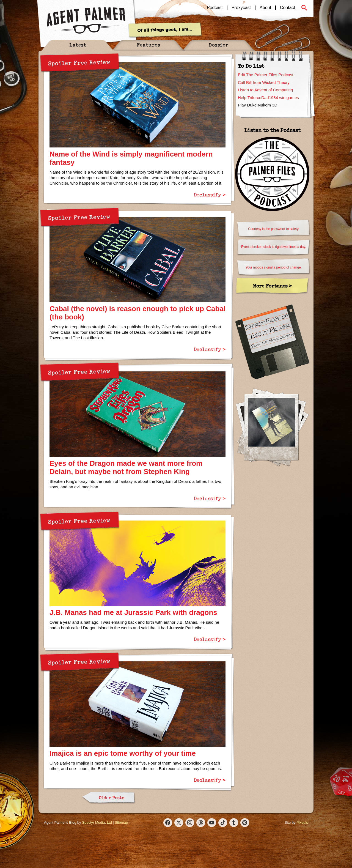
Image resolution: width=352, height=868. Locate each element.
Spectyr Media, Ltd (97, 822)
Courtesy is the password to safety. (274, 229)
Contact (288, 8)
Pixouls (302, 822)
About (265, 8)
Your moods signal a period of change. (274, 267)
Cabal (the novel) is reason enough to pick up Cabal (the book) (137, 313)
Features (148, 45)
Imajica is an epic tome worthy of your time (123, 753)
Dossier (219, 45)
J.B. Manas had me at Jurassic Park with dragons (133, 612)
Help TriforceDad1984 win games (268, 98)
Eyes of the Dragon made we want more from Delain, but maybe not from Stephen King (126, 467)
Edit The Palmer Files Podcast (266, 75)
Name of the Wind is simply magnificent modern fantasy (131, 158)
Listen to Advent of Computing (265, 90)
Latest (78, 45)
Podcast (215, 8)
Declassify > (210, 195)
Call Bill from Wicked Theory (264, 82)
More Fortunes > (272, 286)
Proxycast (241, 8)
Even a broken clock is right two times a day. (274, 247)
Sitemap (121, 822)
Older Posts (112, 798)
